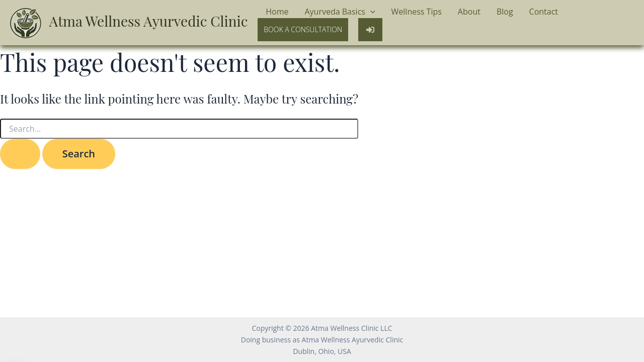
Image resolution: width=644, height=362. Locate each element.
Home (277, 12)
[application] (370, 12)
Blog (505, 12)
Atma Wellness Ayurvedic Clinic (149, 21)
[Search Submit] (20, 154)
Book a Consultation (303, 29)
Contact (544, 12)
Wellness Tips (417, 12)
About (469, 12)
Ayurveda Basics (340, 12)
